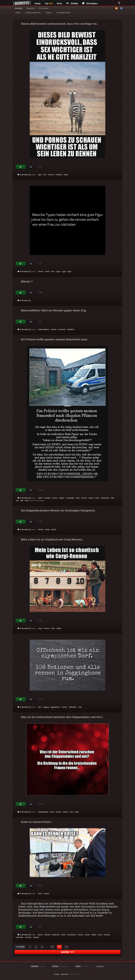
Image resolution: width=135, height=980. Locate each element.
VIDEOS (48, 13)
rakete (94, 935)
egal (78, 498)
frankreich (56, 935)
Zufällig (72, 3)
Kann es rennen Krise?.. (37, 822)
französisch (72, 935)
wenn (97, 498)
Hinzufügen (90, 3)
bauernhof (105, 498)
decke (54, 530)
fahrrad (48, 935)
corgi (40, 628)
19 (52, 947)
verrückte (20, 937)
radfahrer (71, 329)
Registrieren (31, 8)
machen (48, 498)
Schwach (31, 167)
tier (18, 501)
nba (80, 707)
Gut (21, 167)
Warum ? (27, 281)
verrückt (28, 937)
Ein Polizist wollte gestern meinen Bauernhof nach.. (55, 339)
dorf (40, 707)
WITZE (18, 13)
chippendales (43, 812)
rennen (51, 175)
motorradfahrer (44, 329)
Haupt (38, 3)
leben (66, 175)
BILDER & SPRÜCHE (33, 13)
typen (59, 272)
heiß (27, 501)
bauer (91, 498)
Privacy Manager (75, 974)
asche (55, 498)
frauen (66, 812)
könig (48, 530)
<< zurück (20, 947)
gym (64, 272)
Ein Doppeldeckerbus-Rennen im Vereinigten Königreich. (58, 510)
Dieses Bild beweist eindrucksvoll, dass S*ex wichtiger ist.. (60, 24)
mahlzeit (59, 175)
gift (22, 501)
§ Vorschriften (44, 8)
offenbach (73, 707)
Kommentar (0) (24, 175)
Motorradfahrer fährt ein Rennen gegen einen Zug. (54, 310)
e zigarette (70, 498)
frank (64, 935)
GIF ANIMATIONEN (63, 13)
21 (67, 947)
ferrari (40, 935)
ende (52, 812)
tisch (53, 628)
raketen (36, 937)
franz (101, 935)
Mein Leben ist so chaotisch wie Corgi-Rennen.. (52, 539)
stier (113, 498)
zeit (45, 175)
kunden (107, 935)
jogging (46, 707)
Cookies (57, 974)
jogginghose (55, 707)
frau (53, 272)
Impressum (64, 974)
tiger (40, 175)
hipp (77, 812)
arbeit (40, 498)
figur (70, 272)
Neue (59, 3)
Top (49, 3)
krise (40, 894)
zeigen (62, 498)
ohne (48, 272)
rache (88, 935)
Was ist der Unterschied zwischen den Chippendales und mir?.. (62, 717)
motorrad (62, 329)
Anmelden (18, 8)
